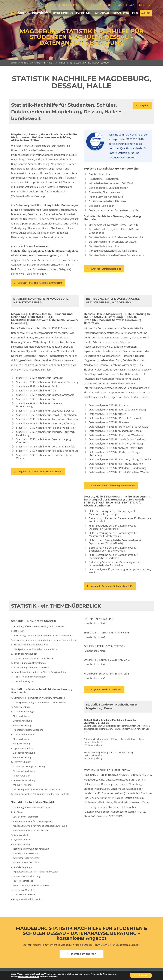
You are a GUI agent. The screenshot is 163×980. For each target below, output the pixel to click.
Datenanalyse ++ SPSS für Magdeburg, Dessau (116, 431)
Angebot (142, 105)
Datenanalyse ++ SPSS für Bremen (109, 422)
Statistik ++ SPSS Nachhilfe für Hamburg (39, 378)
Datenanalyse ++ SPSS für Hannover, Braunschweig (119, 427)
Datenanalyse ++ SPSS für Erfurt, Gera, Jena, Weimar (119, 472)
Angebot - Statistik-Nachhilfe (104, 689)
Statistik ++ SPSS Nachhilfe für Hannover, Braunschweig (40, 405)
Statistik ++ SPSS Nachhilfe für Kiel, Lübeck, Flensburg (47, 382)
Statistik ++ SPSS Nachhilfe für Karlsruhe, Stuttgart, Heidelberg (45, 433)
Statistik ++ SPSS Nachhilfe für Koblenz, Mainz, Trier (46, 428)
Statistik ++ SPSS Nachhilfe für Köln (36, 390)
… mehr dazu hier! (94, 623)
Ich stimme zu (141, 975)
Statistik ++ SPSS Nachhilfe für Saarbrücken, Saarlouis (47, 419)
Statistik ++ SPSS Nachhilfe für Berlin (37, 386)
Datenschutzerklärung (29, 977)
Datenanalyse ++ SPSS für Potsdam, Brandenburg (118, 468)
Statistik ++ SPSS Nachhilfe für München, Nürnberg (46, 423)
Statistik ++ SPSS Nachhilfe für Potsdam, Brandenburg (47, 451)
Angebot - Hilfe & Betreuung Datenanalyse (111, 486)
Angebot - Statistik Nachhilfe (104, 269)
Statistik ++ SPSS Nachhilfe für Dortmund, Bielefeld (46, 446)
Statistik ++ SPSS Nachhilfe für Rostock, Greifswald (45, 395)
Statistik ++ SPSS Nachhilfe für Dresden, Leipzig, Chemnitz (44, 441)
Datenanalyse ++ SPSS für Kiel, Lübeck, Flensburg (117, 410)
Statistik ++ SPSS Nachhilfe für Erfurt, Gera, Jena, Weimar (44, 457)
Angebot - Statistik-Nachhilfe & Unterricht (38, 283)
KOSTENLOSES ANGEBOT (81, 954)
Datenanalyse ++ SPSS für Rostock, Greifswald (116, 418)
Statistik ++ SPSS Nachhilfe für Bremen (39, 399)
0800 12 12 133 (83, 5)
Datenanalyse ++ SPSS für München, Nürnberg (116, 444)
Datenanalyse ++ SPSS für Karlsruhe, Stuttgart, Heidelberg (116, 454)
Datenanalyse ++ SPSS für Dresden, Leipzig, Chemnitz (120, 459)
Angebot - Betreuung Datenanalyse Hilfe (110, 586)
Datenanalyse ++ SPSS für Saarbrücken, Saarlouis (117, 439)
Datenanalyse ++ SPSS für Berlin (108, 414)
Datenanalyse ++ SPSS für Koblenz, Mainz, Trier (116, 448)
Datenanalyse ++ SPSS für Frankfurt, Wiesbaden (117, 435)
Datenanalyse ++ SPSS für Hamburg (110, 405)
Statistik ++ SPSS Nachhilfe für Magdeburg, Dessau (45, 411)
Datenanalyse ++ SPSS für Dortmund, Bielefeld (116, 464)
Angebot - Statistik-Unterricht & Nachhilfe (38, 472)
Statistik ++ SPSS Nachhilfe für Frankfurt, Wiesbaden (46, 415)
